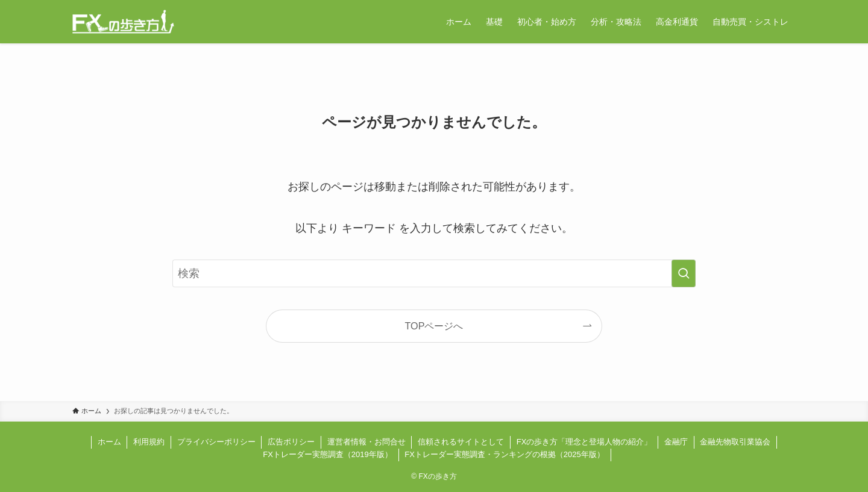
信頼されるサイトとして (461, 442)
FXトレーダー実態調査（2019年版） (328, 454)
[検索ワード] (434, 273)
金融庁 (676, 442)
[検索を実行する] (684, 273)
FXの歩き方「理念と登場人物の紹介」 (584, 442)
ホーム (109, 442)
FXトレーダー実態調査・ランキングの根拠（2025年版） (505, 454)
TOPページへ (434, 326)
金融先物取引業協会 (735, 442)
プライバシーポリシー (216, 442)
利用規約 (149, 442)
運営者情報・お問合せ (366, 442)
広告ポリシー (291, 442)
